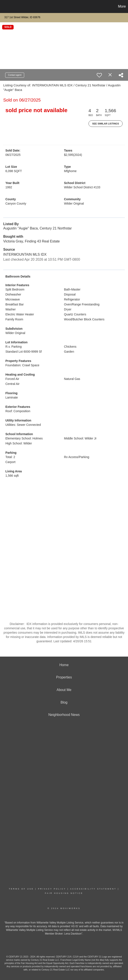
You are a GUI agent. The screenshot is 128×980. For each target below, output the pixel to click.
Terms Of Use (21, 889)
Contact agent (15, 75)
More (122, 6)
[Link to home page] (4, 6)
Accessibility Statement (93, 889)
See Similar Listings (106, 124)
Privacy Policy (52, 889)
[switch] (99, 75)
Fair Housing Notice (64, 893)
